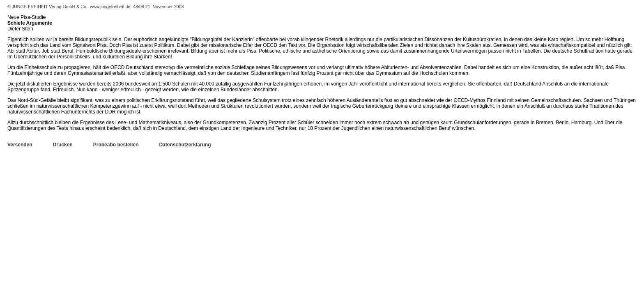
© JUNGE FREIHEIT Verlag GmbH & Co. (48, 7)
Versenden (20, 145)
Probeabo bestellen (116, 145)
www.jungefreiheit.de (110, 7)
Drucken (63, 145)
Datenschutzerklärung (185, 145)
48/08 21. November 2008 (158, 7)
